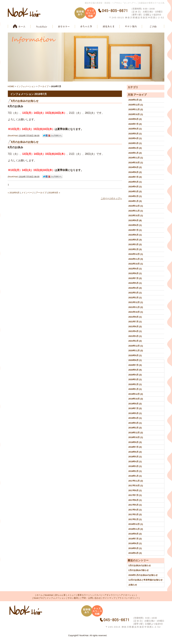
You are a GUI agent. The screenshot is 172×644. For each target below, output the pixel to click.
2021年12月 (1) (136, 302)
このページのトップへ (111, 198)
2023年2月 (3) (135, 249)
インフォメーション (26, 86)
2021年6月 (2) (135, 326)
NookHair (49, 595)
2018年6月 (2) (135, 452)
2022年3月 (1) (135, 293)
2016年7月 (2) (135, 539)
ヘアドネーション (127, 595)
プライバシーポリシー (128, 598)
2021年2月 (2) (135, 341)
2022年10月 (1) (136, 264)
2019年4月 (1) (135, 418)
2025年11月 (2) (136, 109)
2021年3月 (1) (135, 336)
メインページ (28, 193)
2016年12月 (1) (136, 524)
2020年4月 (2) (135, 375)
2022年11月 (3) (136, 259)
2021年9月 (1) (135, 317)
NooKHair (13, 135)
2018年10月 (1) (136, 437)
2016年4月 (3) (135, 553)
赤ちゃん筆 (60, 595)
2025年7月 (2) (135, 124)
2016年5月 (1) (135, 548)
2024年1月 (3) (135, 201)
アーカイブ (140, 95)
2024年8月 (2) (135, 172)
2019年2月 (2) (135, 428)
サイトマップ (109, 598)
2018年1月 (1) (135, 476)
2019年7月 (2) (135, 408)
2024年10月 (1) (136, 163)
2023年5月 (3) (135, 240)
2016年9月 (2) (135, 534)
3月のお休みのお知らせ (140, 565)
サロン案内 (73, 598)
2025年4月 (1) (135, 138)
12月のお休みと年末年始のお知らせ (146, 580)
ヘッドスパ (95, 595)
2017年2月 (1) (135, 519)
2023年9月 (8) (135, 220)
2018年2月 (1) (135, 471)
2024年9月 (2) (135, 167)
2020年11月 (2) (136, 351)
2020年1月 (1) (135, 389)
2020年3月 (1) (135, 379)
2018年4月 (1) (135, 462)
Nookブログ (39, 598)
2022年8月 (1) (135, 273)
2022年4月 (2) (135, 288)
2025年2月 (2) (135, 148)
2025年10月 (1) (136, 114)
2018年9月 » (54, 193)
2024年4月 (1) (135, 187)
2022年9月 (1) (135, 269)
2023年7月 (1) (135, 230)
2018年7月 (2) (135, 447)
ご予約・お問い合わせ (90, 598)
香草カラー (83, 595)
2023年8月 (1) (135, 225)
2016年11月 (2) (136, 529)
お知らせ (133, 585)
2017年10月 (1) (136, 486)
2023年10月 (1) (136, 216)
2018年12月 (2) (136, 433)
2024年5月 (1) (135, 182)
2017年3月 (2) (135, 514)
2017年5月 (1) (135, 505)
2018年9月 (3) (135, 442)
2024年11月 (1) (136, 158)
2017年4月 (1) (135, 510)
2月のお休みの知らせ (139, 570)
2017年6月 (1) (135, 500)
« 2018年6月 (14, 193)
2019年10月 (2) (136, 399)
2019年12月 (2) (136, 394)
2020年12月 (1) (136, 346)
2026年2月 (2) (135, 100)
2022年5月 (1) (135, 283)
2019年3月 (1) (135, 423)
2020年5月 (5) (135, 370)
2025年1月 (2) (135, 153)
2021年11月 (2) (136, 307)
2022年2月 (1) (135, 298)
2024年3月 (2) (135, 191)
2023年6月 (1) (135, 235)
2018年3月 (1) (135, 466)
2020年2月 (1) (135, 384)
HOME (11, 86)
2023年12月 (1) (136, 206)
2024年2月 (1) (135, 196)
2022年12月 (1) (136, 254)
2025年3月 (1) (135, 143)
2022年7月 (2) (135, 278)
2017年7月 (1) (135, 495)
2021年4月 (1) (135, 331)
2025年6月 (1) (135, 129)
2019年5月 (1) (135, 413)
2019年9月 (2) (135, 404)
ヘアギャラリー (110, 595)
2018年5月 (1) (135, 457)
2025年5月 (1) (135, 134)
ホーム (40, 595)
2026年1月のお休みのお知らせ (143, 575)
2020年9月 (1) (135, 355)
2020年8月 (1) (135, 360)
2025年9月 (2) (135, 119)
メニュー (72, 595)
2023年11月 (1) (136, 211)
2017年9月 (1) (135, 490)
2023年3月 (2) (135, 244)
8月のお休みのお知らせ (25, 101)
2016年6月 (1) (135, 543)
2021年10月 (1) (136, 312)
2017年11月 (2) (136, 481)
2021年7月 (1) (135, 322)
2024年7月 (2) (135, 177)
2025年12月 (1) (136, 105)
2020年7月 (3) (135, 365)
